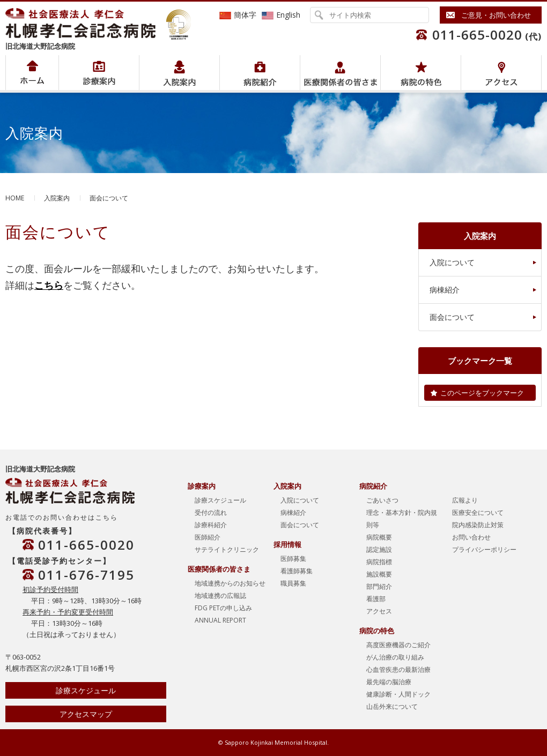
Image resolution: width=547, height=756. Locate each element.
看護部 (376, 599)
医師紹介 (208, 537)
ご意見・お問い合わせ (496, 15)
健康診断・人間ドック (398, 694)
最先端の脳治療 (389, 682)
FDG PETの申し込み (223, 608)
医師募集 (293, 559)
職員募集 (293, 583)
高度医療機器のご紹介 (398, 645)
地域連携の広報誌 (220, 596)
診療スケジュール (86, 690)
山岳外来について (392, 706)
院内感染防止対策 (478, 525)
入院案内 (179, 73)
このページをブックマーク (482, 393)
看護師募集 (297, 571)
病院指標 (379, 562)
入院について (452, 262)
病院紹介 (99, 73)
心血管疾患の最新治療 (398, 669)
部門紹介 (379, 586)
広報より (465, 500)
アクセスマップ (86, 714)
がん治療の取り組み (395, 657)
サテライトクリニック (227, 549)
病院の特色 (421, 73)
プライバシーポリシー (484, 549)
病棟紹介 (445, 290)
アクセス (501, 73)
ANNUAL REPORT (220, 620)
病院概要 (379, 537)
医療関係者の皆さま (340, 73)
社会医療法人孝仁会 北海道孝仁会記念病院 (86, 23)
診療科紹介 (211, 525)
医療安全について (478, 512)
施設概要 (379, 574)
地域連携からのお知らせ (230, 583)
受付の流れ (211, 512)
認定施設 (379, 549)
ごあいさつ (382, 500)
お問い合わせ (471, 537)
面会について (452, 317)
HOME (15, 198)
